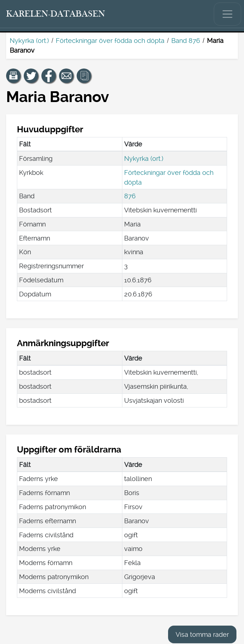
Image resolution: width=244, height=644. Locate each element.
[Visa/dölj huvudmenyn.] (227, 14)
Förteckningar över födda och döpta (110, 41)
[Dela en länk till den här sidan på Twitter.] (31, 76)
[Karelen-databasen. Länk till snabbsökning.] (56, 14)
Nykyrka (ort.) (29, 41)
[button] (13, 76)
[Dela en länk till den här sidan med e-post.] (66, 76)
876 (130, 196)
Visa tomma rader (202, 634)
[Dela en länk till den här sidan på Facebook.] (49, 76)
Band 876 (186, 41)
